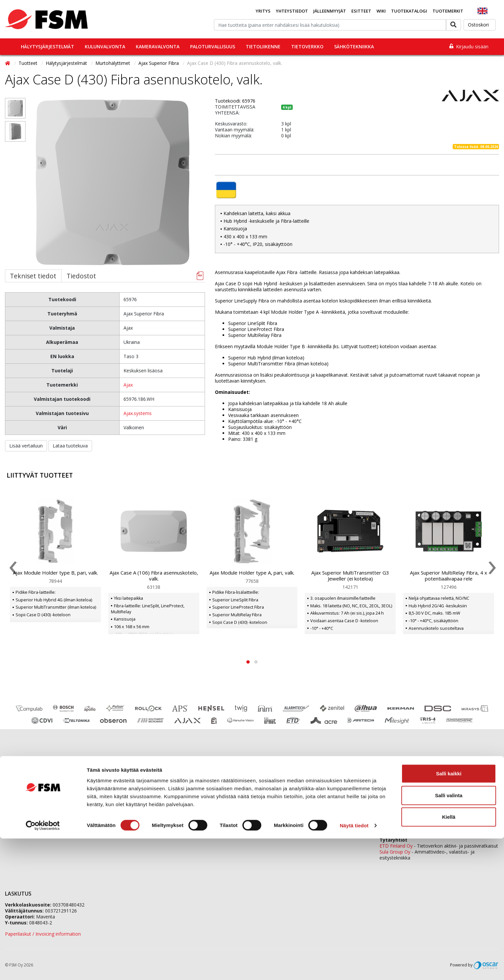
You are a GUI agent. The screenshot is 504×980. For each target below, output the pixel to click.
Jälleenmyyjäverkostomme (33, 777)
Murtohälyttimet (113, 63)
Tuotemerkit (448, 11)
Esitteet (361, 11)
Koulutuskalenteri (24, 793)
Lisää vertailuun (26, 446)
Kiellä (449, 958)
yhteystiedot (349, 833)
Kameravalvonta (158, 47)
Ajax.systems (138, 413)
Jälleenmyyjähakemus (153, 793)
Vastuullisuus (144, 810)
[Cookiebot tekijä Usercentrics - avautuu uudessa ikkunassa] (43, 967)
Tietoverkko (307, 47)
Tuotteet (29, 63)
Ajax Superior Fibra (159, 63)
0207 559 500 (288, 776)
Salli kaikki (449, 915)
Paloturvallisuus (213, 47)
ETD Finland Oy (396, 846)
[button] (248, 662)
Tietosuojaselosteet (26, 818)
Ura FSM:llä (142, 802)
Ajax (128, 385)
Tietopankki (17, 827)
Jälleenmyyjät (330, 11)
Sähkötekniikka (354, 47)
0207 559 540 (431, 829)
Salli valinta (449, 937)
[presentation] (12, 569)
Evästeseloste (20, 810)
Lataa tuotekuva (70, 446)
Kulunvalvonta (105, 47)
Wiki (381, 11)
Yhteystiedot (292, 11)
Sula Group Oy (395, 852)
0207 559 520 (431, 793)
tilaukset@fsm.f (341, 799)
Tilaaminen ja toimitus (29, 785)
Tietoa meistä (145, 785)
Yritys (263, 11)
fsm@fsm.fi (306, 810)
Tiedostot (81, 276)
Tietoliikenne (263, 47)
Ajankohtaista (20, 802)
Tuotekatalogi (409, 11)
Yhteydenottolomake (277, 821)
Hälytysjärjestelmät (48, 47)
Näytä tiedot (354, 967)
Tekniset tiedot (33, 276)
